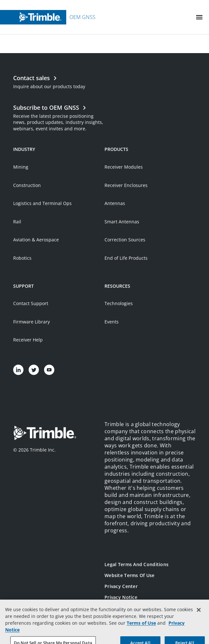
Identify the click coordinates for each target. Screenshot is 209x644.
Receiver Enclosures (126, 185)
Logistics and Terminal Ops (42, 203)
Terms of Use (141, 629)
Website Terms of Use (130, 575)
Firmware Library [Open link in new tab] (32, 322)
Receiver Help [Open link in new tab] (28, 340)
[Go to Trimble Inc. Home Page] (45, 434)
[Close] (199, 616)
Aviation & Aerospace (36, 240)
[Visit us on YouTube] (49, 370)
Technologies (119, 303)
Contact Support (31, 303)
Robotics (22, 258)
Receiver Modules (124, 167)
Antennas (115, 203)
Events (112, 322)
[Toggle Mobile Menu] (199, 17)
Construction (27, 185)
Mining (21, 167)
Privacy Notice (121, 597)
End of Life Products (126, 258)
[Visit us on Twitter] (34, 370)
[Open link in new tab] (59, 117)
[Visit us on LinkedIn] (18, 370)
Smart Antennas (122, 222)
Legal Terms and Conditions (136, 564)
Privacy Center (121, 586)
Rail (17, 222)
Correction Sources (125, 240)
